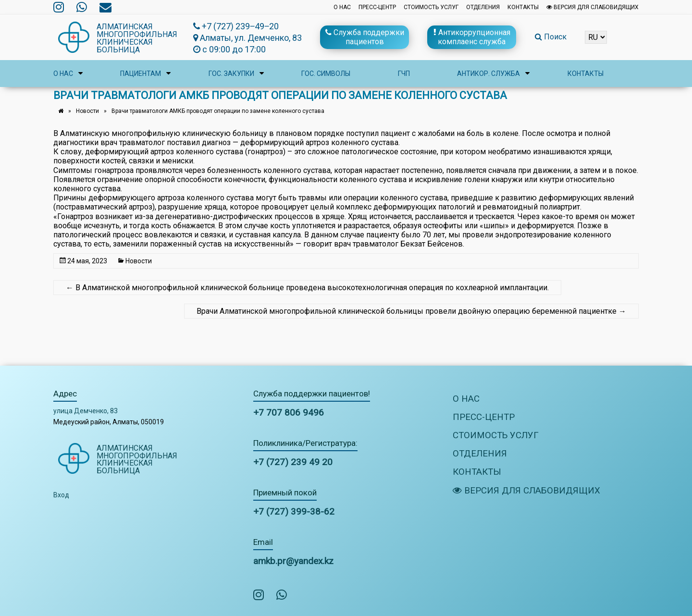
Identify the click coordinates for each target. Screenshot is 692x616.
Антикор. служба (488, 74)
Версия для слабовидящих (593, 7)
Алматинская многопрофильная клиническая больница (137, 38)
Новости (87, 111)
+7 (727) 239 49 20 (293, 462)
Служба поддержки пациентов (365, 37)
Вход (61, 495)
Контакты (523, 7)
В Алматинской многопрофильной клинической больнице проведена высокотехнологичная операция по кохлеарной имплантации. (307, 288)
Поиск (551, 37)
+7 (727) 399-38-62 (294, 511)
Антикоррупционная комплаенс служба (472, 37)
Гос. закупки (231, 74)
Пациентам (141, 74)
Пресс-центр (377, 7)
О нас (342, 7)
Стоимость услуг (431, 7)
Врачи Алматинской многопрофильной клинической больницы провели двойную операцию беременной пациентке (411, 311)
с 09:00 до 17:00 (229, 49)
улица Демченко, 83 (86, 411)
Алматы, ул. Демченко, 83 (247, 38)
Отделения (483, 7)
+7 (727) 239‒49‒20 (236, 26)
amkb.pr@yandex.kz (293, 561)
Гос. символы (326, 74)
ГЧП (404, 74)
